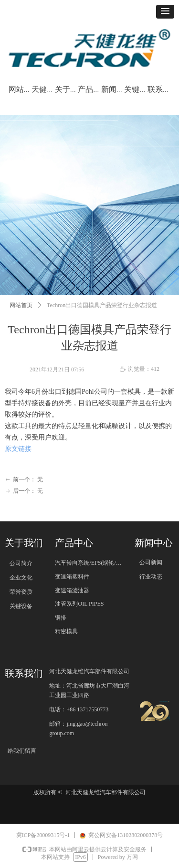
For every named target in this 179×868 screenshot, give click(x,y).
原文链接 (18, 449)
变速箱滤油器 (72, 590)
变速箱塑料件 (72, 577)
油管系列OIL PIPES (79, 604)
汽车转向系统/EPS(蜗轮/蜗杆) (92, 563)
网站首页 (21, 305)
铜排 (61, 618)
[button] (165, 12)
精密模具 (66, 631)
